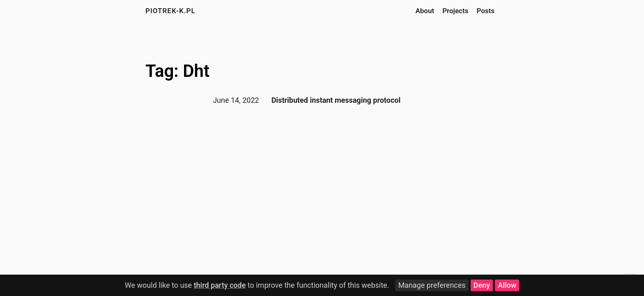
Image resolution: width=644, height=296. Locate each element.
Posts (485, 11)
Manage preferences (432, 285)
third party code (220, 285)
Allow (507, 285)
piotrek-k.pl (170, 11)
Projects (455, 11)
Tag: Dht (177, 71)
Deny (482, 285)
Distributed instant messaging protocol (336, 100)
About (425, 11)
